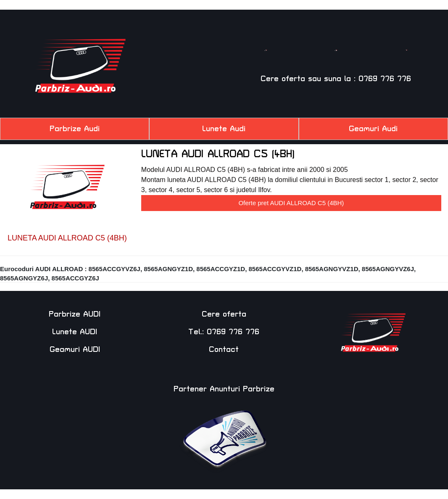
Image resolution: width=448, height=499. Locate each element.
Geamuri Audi (373, 129)
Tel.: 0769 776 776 (224, 332)
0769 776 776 (385, 79)
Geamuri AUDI (75, 350)
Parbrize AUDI (75, 314)
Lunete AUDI (75, 332)
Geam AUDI (406, 61)
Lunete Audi (224, 129)
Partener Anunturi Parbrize (224, 389)
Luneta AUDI (336, 61)
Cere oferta (283, 79)
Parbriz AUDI (266, 61)
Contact (224, 350)
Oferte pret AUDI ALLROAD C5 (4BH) (291, 203)
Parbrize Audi (75, 129)
